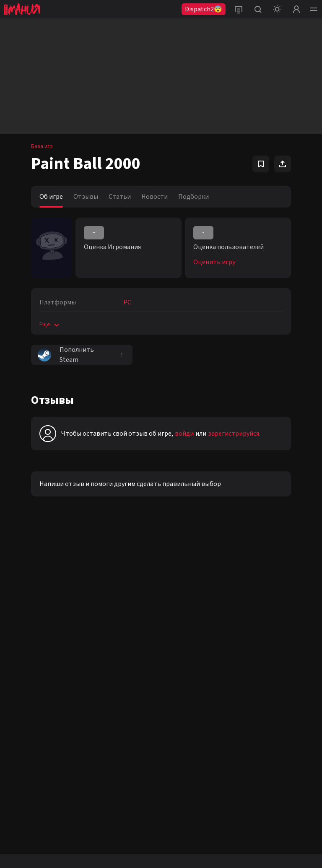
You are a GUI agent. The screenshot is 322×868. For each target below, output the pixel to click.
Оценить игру (214, 262)
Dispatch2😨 (204, 9)
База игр (42, 146)
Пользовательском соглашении (175, 825)
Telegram (21, 685)
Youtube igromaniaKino (37, 656)
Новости (155, 197)
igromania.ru (159, 794)
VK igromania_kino (31, 626)
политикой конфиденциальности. (245, 660)
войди (184, 434)
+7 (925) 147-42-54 (121, 652)
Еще (50, 325)
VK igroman (22, 612)
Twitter (18, 670)
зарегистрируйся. (234, 434)
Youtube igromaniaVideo (39, 641)
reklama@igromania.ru (127, 606)
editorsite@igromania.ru (129, 629)
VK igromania (25, 597)
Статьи (120, 197)
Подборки (193, 197)
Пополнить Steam (66, 355)
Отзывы (86, 197)
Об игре (51, 197)
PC (127, 302)
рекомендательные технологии (164, 810)
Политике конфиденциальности (88, 825)
